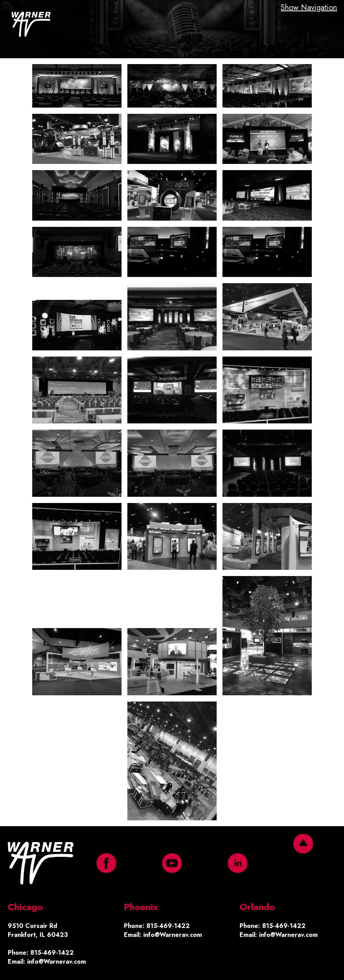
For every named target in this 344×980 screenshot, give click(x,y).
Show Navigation (309, 8)
